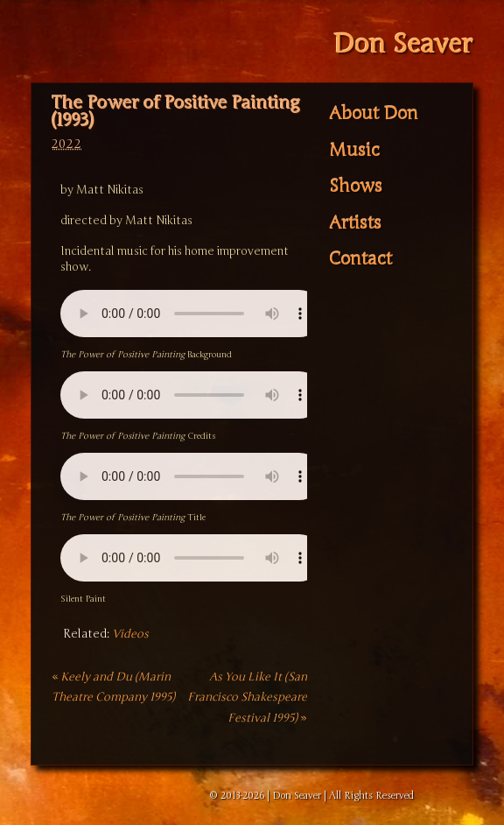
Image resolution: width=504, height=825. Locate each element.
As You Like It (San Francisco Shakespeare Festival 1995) (247, 698)
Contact (360, 259)
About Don (374, 114)
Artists (355, 222)
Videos (130, 634)
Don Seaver (402, 44)
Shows (356, 187)
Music (354, 150)
